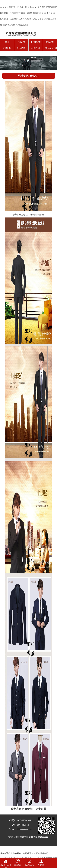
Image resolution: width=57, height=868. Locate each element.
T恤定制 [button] (21, 42)
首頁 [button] (7, 42)
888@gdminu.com (24, 829)
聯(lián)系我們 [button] (51, 48)
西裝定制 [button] (7, 48)
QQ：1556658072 (19, 825)
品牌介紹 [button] (36, 48)
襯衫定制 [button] (50, 42)
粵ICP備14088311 (41, 837)
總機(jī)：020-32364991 (19, 820)
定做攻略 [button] (21, 48)
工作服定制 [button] (36, 42)
